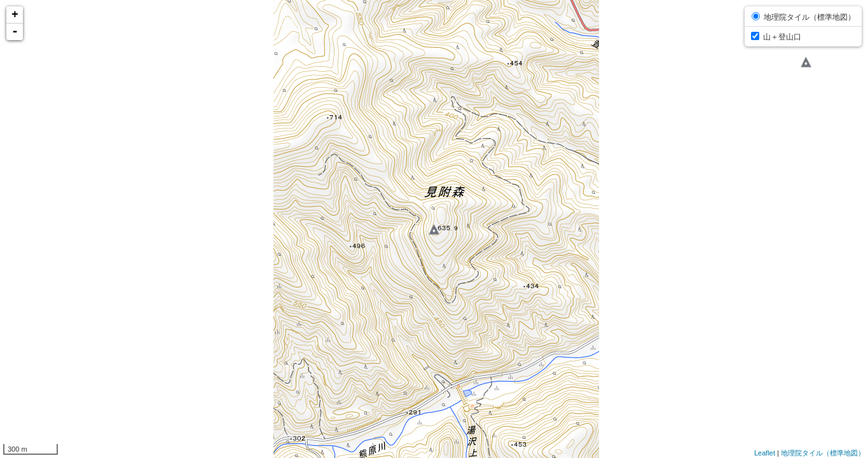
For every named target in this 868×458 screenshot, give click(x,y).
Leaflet (765, 453)
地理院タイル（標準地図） (823, 453)
